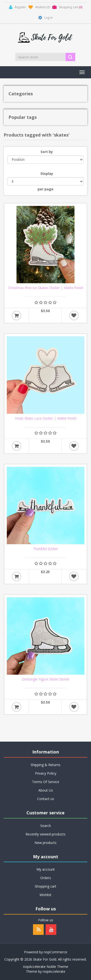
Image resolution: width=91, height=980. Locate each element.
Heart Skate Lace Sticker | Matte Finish (46, 418)
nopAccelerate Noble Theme (46, 967)
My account (46, 869)
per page (45, 189)
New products (45, 843)
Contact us (46, 799)
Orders (46, 878)
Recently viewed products (45, 834)
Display (47, 174)
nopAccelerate (54, 971)
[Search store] (41, 57)
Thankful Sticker (45, 549)
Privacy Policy (46, 773)
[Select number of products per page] (45, 181)
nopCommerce (55, 952)
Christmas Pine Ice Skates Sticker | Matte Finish (46, 288)
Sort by (47, 152)
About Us (46, 790)
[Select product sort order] (45, 160)
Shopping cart (45, 886)
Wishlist (45, 895)
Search (46, 826)
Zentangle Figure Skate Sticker (46, 679)
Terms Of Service (46, 782)
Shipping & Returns (45, 765)
